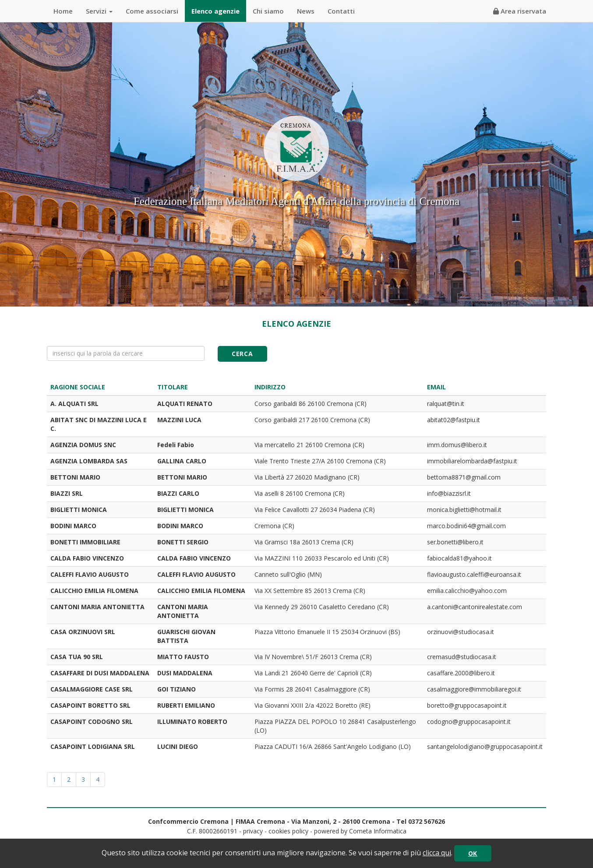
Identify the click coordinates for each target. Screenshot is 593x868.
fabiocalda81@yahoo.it (459, 558)
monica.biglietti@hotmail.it (464, 510)
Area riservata (520, 11)
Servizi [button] (99, 11)
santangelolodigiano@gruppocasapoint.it (485, 746)
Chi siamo (268, 11)
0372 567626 (427, 821)
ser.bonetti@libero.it (455, 542)
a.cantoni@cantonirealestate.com (475, 607)
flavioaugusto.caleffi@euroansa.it (474, 574)
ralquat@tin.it (446, 404)
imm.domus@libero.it (457, 445)
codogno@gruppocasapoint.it (469, 722)
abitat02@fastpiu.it (454, 420)
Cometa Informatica (378, 831)
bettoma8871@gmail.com (464, 477)
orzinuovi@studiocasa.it (461, 632)
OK (473, 853)
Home (63, 11)
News (306, 11)
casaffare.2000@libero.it (461, 673)
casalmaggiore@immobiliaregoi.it (474, 689)
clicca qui (437, 853)
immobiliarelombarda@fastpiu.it (472, 461)
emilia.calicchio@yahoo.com (467, 591)
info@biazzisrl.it (449, 493)
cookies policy (288, 831)
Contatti (341, 11)
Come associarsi (152, 11)
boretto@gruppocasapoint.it (467, 705)
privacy (253, 831)
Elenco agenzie (215, 11)
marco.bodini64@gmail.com (466, 526)
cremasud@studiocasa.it (462, 657)
